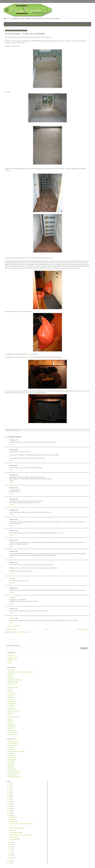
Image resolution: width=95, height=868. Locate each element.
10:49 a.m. (12, 583)
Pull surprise (11, 755)
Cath (11, 598)
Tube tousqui (11, 763)
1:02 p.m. (12, 604)
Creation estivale (12, 701)
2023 (10, 786)
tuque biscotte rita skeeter (15, 680)
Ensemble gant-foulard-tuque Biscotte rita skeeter (21, 672)
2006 (10, 863)
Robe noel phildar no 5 (14, 742)
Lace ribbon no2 (12, 694)
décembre (13, 817)
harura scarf (11, 670)
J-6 (10, 826)
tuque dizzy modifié (13, 733)
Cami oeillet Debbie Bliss (15, 777)
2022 (10, 788)
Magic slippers (12, 703)
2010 (10, 811)
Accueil (47, 629)
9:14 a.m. (12, 494)
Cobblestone (11, 697)
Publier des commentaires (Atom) (21, 632)
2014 (10, 802)
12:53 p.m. (12, 505)
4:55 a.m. (12, 546)
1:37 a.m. (12, 444)
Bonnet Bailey (12, 761)
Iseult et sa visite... (14, 837)
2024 (10, 784)
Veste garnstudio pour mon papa (16, 751)
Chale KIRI (11, 765)
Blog (7, 24)
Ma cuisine (12, 830)
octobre (12, 819)
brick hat (10, 692)
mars (11, 853)
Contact (86, 24)
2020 (10, 793)
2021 (10, 791)
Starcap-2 (11, 655)
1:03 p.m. (12, 623)
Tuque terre (11, 747)
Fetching (10, 723)
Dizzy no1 (11, 729)
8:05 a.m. (12, 460)
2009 (10, 813)
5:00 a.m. (12, 557)
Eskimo (10, 719)
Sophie (7, 391)
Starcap (10, 661)
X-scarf (10, 663)
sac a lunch (11, 696)
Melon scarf (11, 713)
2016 (10, 797)
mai (11, 849)
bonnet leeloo (12, 749)
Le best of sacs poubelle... (16, 833)
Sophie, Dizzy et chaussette (17, 828)
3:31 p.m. (12, 613)
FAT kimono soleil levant (14, 773)
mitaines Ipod (12, 727)
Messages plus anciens (84, 629)
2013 (10, 804)
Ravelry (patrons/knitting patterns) (66, 24)
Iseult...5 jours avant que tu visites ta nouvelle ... (22, 824)
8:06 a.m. (12, 470)
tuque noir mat (12, 731)
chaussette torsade (13, 688)
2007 (10, 861)
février (12, 856)
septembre (13, 822)
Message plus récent (11, 629)
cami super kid (12, 769)
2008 (10, 815)
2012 (10, 806)
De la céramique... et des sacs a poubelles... (21, 835)
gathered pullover (13, 735)
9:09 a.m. (12, 483)
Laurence (12, 618)
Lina (9, 686)
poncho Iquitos (12, 757)
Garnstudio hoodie (13, 659)
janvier (12, 858)
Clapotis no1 (11, 767)
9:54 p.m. (12, 535)
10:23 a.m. (12, 573)
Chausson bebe (12, 709)
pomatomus (11, 753)
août (11, 842)
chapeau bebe (12, 725)
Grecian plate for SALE (14, 717)
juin (11, 847)
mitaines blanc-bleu (13, 682)
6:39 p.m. (12, 526)
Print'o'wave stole (13, 746)
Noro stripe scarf (12, 657)
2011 (10, 809)
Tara (10, 579)
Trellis (10, 715)
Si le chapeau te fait (15, 839)
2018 (10, 795)
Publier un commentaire (13, 626)
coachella (11, 699)
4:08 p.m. (12, 514)
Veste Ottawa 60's (13, 775)
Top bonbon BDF (12, 759)
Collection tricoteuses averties (24, 24)
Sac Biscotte (11, 705)
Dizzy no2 (11, 674)
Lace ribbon (11, 707)
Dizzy (27, 357)
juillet (11, 844)
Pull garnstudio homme (14, 771)
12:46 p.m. (12, 592)
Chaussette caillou (13, 744)
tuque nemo (11, 678)
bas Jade (11, 676)
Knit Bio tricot (44, 24)
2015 (10, 800)
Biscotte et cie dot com (14, 711)
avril (11, 851)
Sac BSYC (11, 721)
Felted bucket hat (13, 684)
